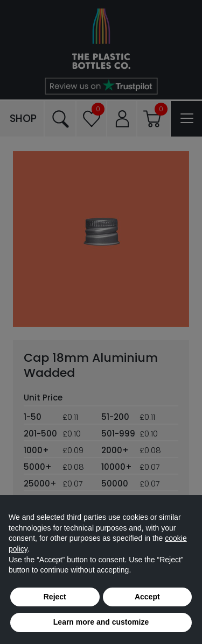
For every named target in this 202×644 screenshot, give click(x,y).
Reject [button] (55, 597)
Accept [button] (147, 597)
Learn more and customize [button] (101, 622)
